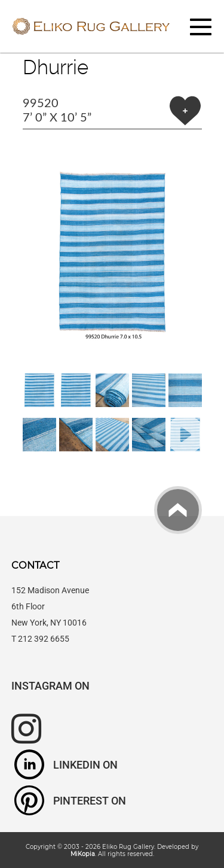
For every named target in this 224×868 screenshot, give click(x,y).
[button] (112, 251)
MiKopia (83, 854)
